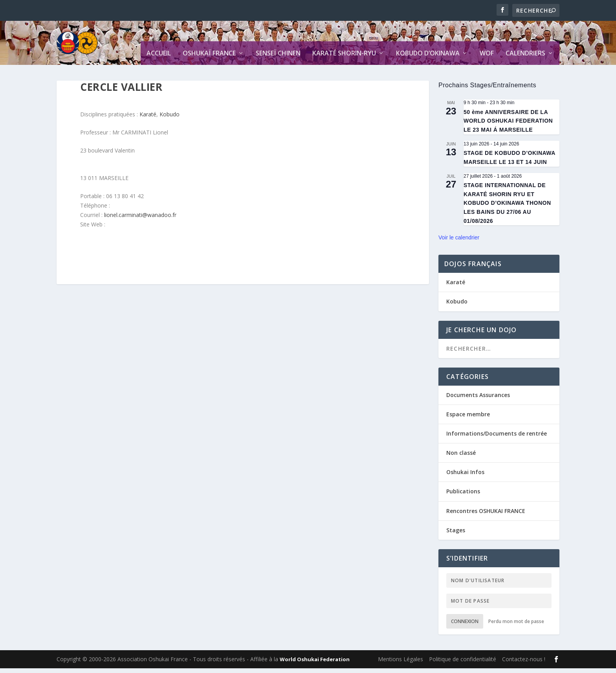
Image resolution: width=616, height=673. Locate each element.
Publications (463, 496)
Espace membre (468, 419)
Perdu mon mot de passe (516, 626)
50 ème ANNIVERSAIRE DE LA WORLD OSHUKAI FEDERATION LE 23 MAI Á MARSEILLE (508, 126)
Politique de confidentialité (463, 664)
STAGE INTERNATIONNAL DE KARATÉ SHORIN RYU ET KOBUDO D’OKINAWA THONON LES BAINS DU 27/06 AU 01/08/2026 (507, 208)
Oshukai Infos (465, 477)
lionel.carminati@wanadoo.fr (140, 220)
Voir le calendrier (459, 242)
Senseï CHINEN (278, 58)
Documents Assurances (478, 399)
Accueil (159, 58)
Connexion (465, 626)
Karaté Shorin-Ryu (344, 58)
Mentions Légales (401, 664)
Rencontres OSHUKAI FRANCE (486, 516)
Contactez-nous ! (524, 664)
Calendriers (525, 58)
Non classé (461, 457)
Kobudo (170, 119)
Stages (456, 535)
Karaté (148, 119)
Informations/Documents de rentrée (497, 438)
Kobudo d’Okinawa (428, 58)
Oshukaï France (209, 58)
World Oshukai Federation (315, 664)
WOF (487, 58)
